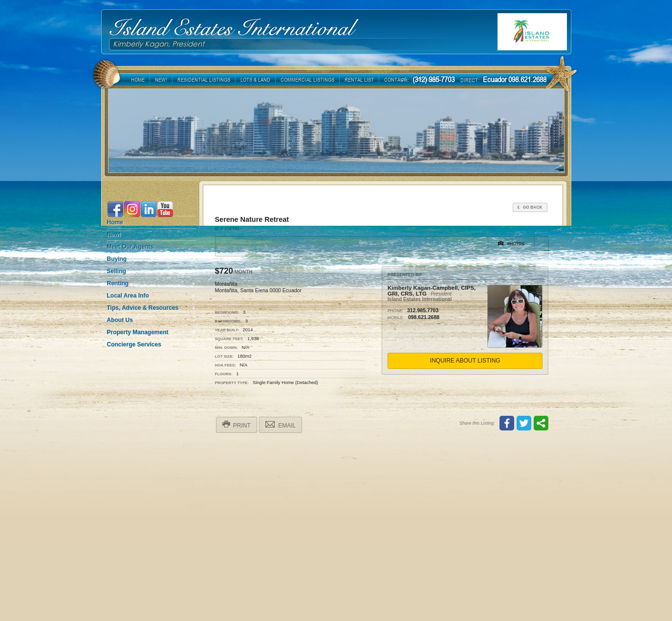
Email (281, 425)
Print (237, 425)
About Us (120, 320)
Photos (511, 243)
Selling (117, 271)
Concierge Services (134, 344)
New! (114, 235)
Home (115, 222)
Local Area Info (128, 296)
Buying (117, 259)
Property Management (138, 332)
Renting (118, 283)
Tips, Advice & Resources (143, 308)
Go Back (530, 207)
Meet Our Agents (130, 247)
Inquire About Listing (465, 361)
